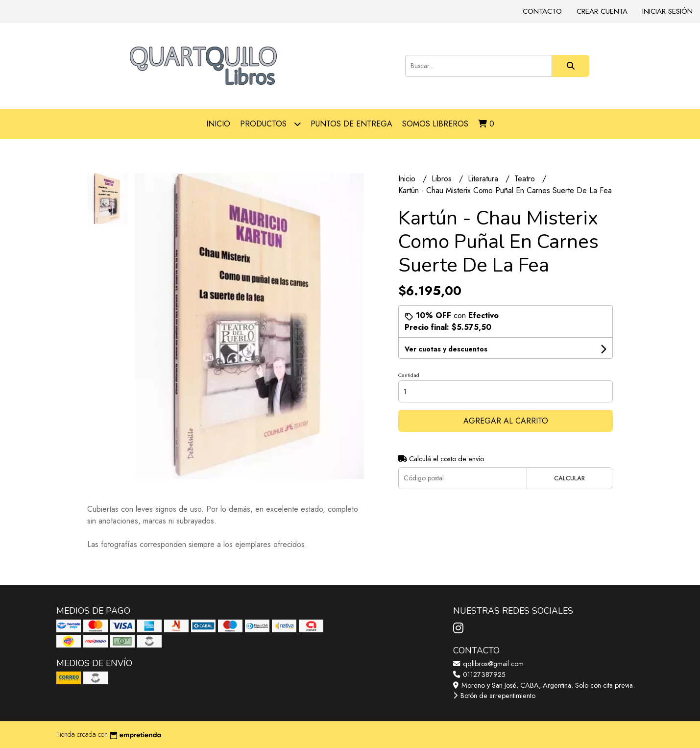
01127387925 (479, 674)
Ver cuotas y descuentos (446, 349)
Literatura (484, 179)
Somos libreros (435, 124)
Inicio (218, 124)
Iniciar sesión (667, 11)
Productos (270, 124)
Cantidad (409, 375)
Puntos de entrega (351, 124)
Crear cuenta (602, 11)
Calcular (569, 478)
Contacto (542, 11)
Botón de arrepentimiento (494, 696)
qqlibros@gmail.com (488, 664)
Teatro (526, 179)
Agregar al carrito (506, 421)
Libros (443, 179)
